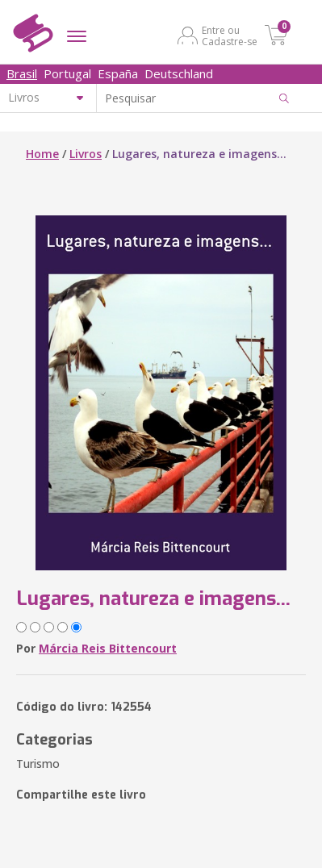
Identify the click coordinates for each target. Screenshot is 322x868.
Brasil (22, 73)
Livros (86, 154)
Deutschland (179, 73)
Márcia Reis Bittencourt (108, 648)
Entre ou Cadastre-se (230, 35)
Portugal (67, 73)
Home (42, 154)
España (118, 73)
